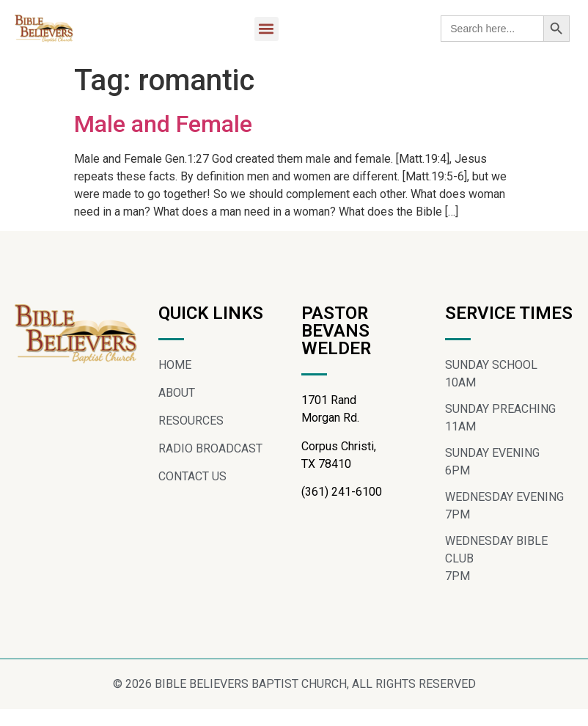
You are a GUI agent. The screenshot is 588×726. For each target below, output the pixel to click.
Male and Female (163, 124)
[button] (267, 29)
